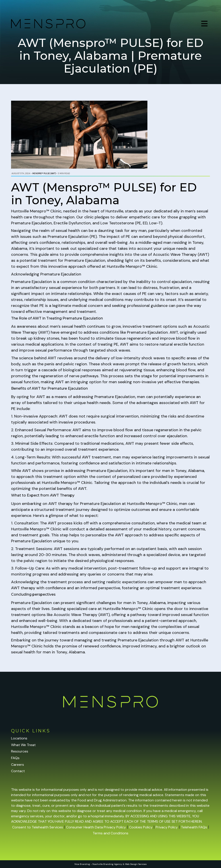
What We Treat (23, 745)
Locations (19, 738)
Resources (20, 751)
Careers (18, 765)
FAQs (15, 758)
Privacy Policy (167, 827)
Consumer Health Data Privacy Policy (96, 827)
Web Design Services (136, 864)
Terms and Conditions (110, 833)
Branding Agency (113, 864)
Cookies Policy (141, 827)
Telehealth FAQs (194, 827)
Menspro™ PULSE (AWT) (44, 173)
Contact (18, 771)
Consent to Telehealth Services (38, 827)
